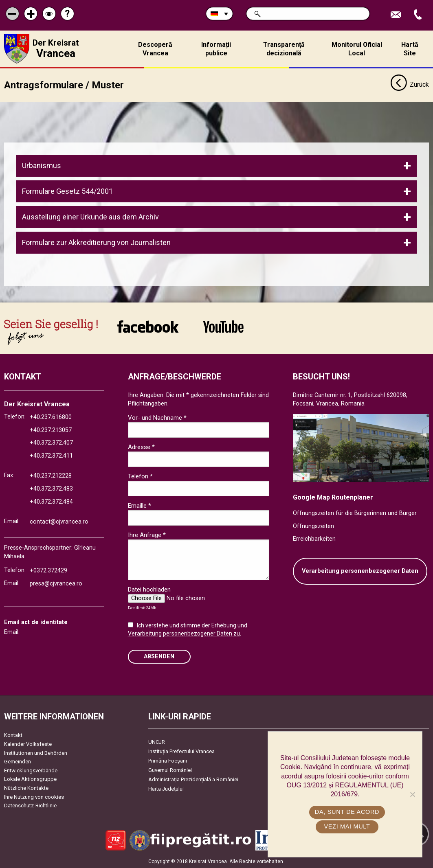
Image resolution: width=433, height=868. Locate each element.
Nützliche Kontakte (26, 788)
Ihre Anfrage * (147, 535)
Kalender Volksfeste (28, 744)
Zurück (410, 85)
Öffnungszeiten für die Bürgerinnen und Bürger (355, 513)
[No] (412, 794)
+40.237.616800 (51, 417)
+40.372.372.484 (51, 501)
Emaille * (140, 505)
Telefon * (140, 476)
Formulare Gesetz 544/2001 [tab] (67, 191)
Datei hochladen (149, 589)
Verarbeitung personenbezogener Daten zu (184, 633)
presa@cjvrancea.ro (56, 583)
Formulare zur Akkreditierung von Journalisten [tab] (96, 242)
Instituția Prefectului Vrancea (181, 751)
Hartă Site (410, 49)
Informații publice (216, 49)
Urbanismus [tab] (42, 165)
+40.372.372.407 (51, 442)
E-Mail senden (397, 15)
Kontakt (13, 735)
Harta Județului (166, 788)
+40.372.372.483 (51, 488)
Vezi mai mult (347, 826)
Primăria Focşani (168, 760)
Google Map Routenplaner (333, 497)
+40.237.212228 (51, 475)
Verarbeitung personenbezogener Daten (360, 571)
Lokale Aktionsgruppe (30, 779)
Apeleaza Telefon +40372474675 (419, 15)
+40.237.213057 (51, 430)
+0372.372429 (48, 570)
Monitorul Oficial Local (357, 49)
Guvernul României (170, 770)
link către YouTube (223, 326)
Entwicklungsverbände (31, 770)
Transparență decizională (284, 49)
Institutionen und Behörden (36, 753)
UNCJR (157, 742)
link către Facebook (148, 326)
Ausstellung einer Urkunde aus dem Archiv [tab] (90, 216)
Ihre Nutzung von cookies (34, 797)
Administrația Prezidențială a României (193, 779)
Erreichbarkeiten (314, 538)
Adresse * (141, 447)
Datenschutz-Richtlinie (30, 805)
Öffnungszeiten (313, 526)
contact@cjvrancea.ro (59, 521)
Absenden (159, 656)
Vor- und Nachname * (157, 417)
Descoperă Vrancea (155, 49)
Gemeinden (18, 761)
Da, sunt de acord (347, 812)
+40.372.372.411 (51, 455)
